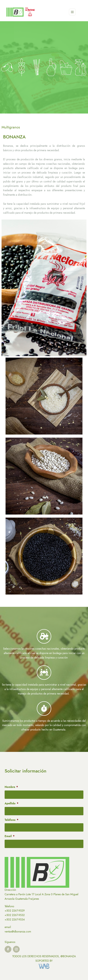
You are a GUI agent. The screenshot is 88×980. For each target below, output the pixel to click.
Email (10, 836)
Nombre (11, 787)
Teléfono (12, 820)
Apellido (12, 803)
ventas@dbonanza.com (18, 932)
